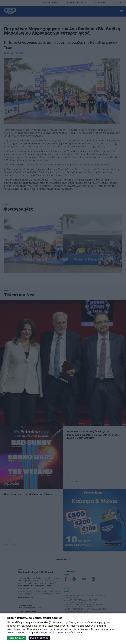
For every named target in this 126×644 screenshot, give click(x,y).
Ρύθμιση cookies (39, 638)
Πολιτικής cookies (54, 633)
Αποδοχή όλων (17, 638)
